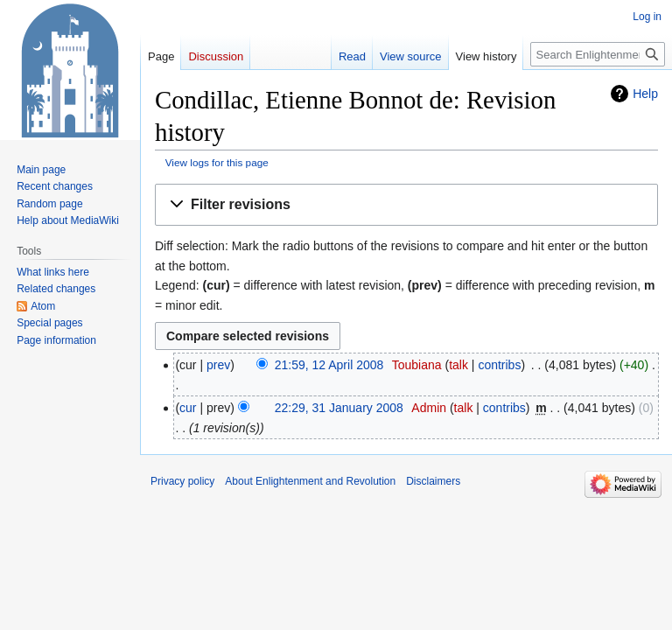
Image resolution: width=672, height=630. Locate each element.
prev (218, 365)
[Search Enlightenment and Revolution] (598, 54)
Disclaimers (433, 481)
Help (645, 94)
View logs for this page (217, 162)
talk (458, 365)
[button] (406, 205)
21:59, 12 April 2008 (329, 365)
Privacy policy (182, 481)
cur (188, 408)
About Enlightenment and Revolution (310, 481)
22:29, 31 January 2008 (339, 408)
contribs (499, 365)
